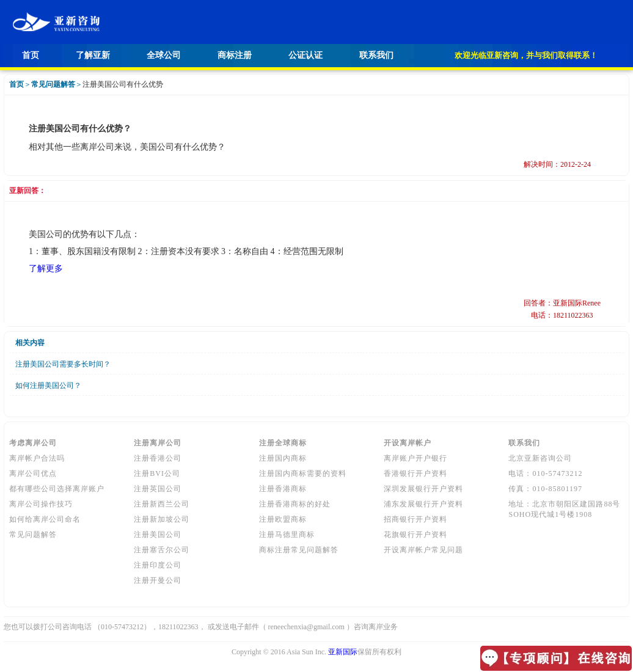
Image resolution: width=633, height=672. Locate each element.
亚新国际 (343, 652)
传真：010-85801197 (545, 489)
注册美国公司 (158, 535)
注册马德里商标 (287, 535)
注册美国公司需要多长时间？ (63, 364)
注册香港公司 (158, 458)
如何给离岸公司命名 (45, 519)
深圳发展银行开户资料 (423, 489)
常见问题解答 (33, 535)
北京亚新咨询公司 (540, 458)
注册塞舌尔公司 (162, 550)
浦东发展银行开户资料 (423, 504)
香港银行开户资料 (415, 473)
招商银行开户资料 (415, 519)
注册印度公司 (158, 565)
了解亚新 (93, 55)
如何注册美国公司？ (48, 385)
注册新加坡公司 (162, 519)
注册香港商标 (283, 489)
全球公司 (164, 55)
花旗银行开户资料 (415, 535)
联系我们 (376, 55)
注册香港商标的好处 (295, 504)
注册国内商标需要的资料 (303, 473)
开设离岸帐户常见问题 (423, 550)
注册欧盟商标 (283, 519)
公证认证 (306, 55)
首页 (31, 55)
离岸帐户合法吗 (37, 458)
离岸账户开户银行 (415, 458)
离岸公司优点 (33, 473)
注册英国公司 (158, 489)
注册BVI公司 (157, 473)
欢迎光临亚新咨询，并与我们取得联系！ (526, 55)
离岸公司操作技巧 (41, 504)
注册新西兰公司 (162, 504)
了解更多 (46, 268)
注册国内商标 (283, 458)
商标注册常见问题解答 (299, 550)
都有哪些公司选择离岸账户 (57, 489)
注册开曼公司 (158, 580)
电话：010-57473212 (545, 473)
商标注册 (235, 55)
